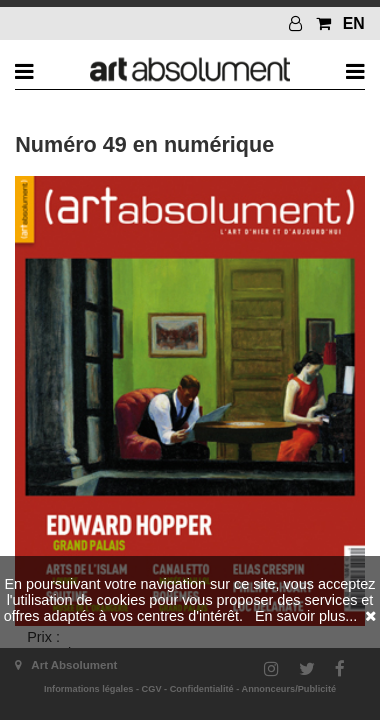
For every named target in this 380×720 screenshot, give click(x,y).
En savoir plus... (306, 616)
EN (354, 23)
